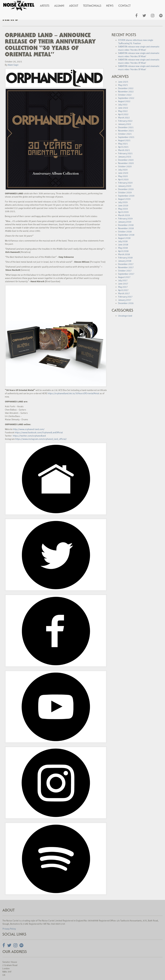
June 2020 (123, 173)
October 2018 (125, 232)
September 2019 (126, 196)
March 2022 (124, 118)
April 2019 (123, 212)
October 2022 (125, 95)
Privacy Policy (9, 929)
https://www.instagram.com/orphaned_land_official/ (41, 439)
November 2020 (126, 163)
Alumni (59, 6)
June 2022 (123, 108)
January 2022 (125, 124)
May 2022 (123, 111)
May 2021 (123, 144)
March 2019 (124, 215)
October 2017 (125, 271)
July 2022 (123, 105)
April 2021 (123, 147)
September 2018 (126, 235)
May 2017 (123, 287)
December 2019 (126, 189)
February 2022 (125, 121)
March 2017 (124, 293)
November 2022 (126, 92)
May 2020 (123, 176)
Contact (124, 6)
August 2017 (124, 277)
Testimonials (92, 6)
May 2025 (123, 85)
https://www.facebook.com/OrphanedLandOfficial (39, 433)
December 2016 (126, 303)
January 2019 (125, 222)
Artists (45, 6)
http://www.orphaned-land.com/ (29, 429)
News (110, 6)
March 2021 (124, 150)
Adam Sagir (13, 65)
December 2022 (126, 88)
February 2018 (125, 258)
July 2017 (123, 280)
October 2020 (125, 166)
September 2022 (126, 98)
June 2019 (123, 206)
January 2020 (125, 186)
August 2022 (124, 101)
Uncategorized (125, 316)
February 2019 (125, 219)
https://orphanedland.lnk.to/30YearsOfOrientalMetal (73, 393)
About (74, 6)
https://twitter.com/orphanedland (29, 436)
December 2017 (126, 264)
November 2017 (126, 267)
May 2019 (123, 209)
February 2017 (125, 297)
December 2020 (126, 160)
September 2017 (126, 274)
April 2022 (123, 114)
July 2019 (123, 202)
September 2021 (126, 137)
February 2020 (125, 183)
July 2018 (123, 241)
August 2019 (124, 199)
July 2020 (123, 170)
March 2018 (124, 254)
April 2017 (123, 290)
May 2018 (123, 248)
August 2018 (124, 238)
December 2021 (126, 127)
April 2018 (123, 251)
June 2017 (123, 284)
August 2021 (124, 140)
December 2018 (126, 225)
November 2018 (126, 228)
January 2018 (125, 261)
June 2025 (123, 82)
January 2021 (125, 157)
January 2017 (125, 300)
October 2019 (125, 193)
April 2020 (123, 180)
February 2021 (125, 153)
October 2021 (125, 134)
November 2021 (126, 131)
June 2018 (123, 245)
